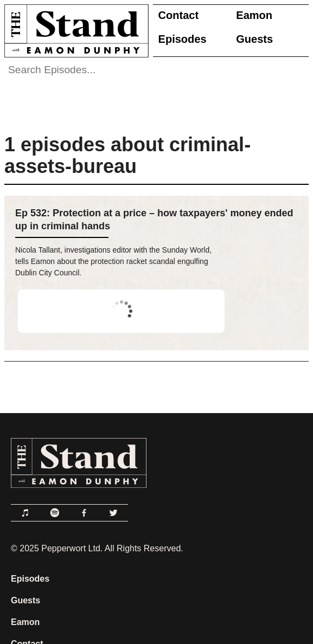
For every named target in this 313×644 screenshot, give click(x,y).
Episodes (183, 39)
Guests (254, 39)
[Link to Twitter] (113, 513)
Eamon (254, 15)
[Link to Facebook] (84, 513)
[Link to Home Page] (74, 31)
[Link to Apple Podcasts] (25, 513)
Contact (178, 15)
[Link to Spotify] (55, 513)
